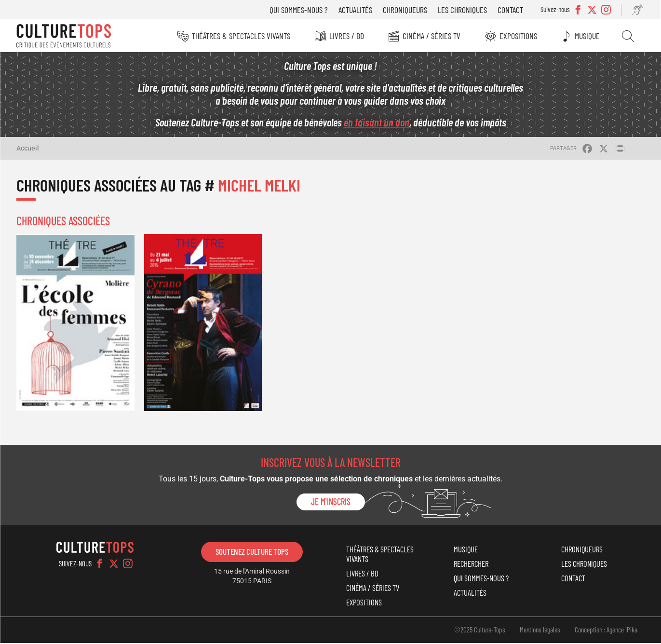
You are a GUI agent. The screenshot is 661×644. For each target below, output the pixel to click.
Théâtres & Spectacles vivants (242, 36)
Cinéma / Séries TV (432, 36)
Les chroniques (464, 10)
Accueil (28, 149)
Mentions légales (540, 630)
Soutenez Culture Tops (252, 552)
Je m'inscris (331, 503)
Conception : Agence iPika (606, 630)
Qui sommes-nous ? (300, 10)
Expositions (519, 36)
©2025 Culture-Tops (480, 630)
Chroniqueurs (406, 10)
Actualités (357, 10)
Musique (589, 36)
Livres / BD (347, 36)
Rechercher (629, 36)
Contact (512, 10)
